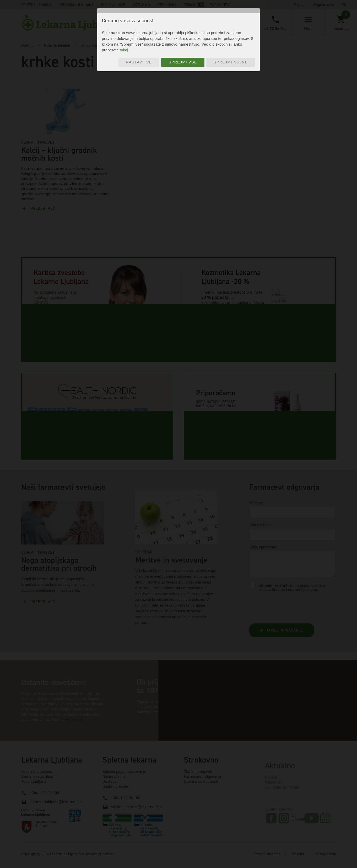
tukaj (124, 50)
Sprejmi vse (183, 62)
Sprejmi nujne (231, 62)
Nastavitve (139, 62)
